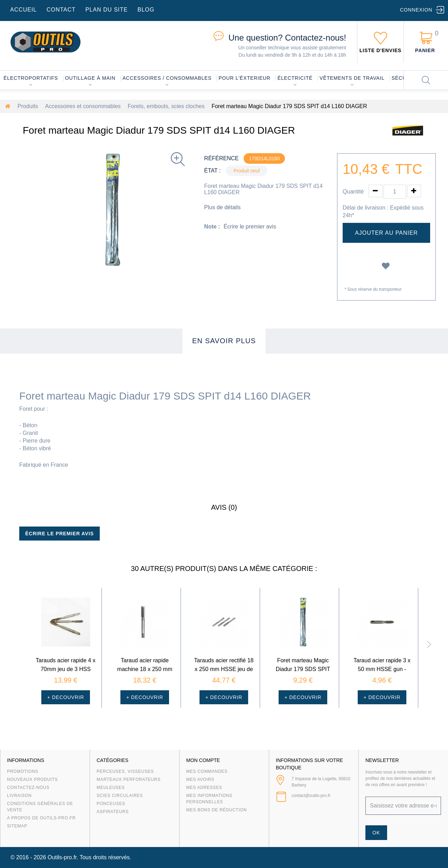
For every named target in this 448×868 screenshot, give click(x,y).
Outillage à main (90, 78)
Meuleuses (111, 788)
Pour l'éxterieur (244, 78)
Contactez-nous (28, 788)
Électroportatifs (31, 78)
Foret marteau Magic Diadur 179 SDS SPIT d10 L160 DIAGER (303, 669)
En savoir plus (224, 341)
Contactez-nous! (287, 38)
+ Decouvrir (66, 697)
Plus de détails (222, 207)
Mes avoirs (200, 779)
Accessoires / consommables (167, 78)
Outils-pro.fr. (63, 857)
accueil (23, 10)
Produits (28, 106)
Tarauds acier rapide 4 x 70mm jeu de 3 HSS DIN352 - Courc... (66, 669)
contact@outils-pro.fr (311, 796)
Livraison (19, 796)
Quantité (353, 192)
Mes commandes (207, 771)
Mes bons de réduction (216, 810)
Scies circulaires (120, 796)
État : (212, 171)
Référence (221, 158)
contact (61, 10)
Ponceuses (111, 804)
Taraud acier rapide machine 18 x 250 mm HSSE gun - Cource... (145, 669)
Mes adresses (204, 788)
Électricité (295, 78)
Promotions (23, 771)
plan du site (107, 10)
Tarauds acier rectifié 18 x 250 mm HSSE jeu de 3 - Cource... (224, 669)
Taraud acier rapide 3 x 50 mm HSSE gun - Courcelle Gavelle (382, 669)
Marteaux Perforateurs (129, 779)
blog (146, 10)
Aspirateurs (113, 812)
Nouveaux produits (32, 779)
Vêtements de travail (352, 78)
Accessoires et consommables (83, 106)
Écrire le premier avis (250, 227)
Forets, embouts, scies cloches (166, 106)
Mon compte (203, 760)
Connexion (416, 10)
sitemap (17, 826)
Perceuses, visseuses (125, 771)
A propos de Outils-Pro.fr (41, 818)
